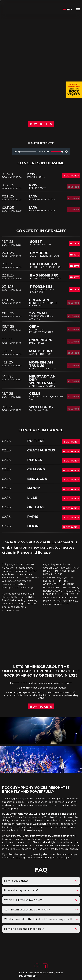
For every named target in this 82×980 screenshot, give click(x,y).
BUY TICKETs (41, 124)
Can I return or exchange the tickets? (27, 910)
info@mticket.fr (28, 976)
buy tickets (41, 707)
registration (71, 176)
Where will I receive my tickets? (24, 900)
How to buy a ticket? (17, 881)
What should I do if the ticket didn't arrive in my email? (38, 919)
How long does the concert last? (24, 929)
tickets (75, 244)
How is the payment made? (21, 890)
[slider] (27, 152)
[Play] (16, 152)
